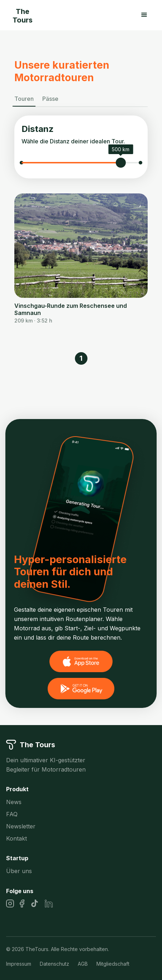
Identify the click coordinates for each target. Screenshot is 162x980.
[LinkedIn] (49, 903)
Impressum (19, 964)
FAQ (12, 814)
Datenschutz (54, 964)
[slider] (121, 163)
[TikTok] (35, 903)
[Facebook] (22, 903)
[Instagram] (10, 903)
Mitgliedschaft (113, 964)
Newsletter (21, 826)
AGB (83, 964)
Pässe (50, 99)
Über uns (19, 871)
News (14, 802)
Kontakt (16, 838)
